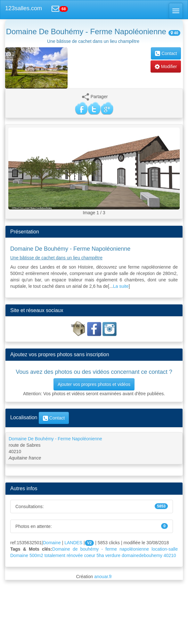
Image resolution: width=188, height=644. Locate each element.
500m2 (36, 555)
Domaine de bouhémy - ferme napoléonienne (101, 549)
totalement (55, 555)
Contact (166, 53)
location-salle (165, 549)
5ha (100, 555)
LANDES (73, 543)
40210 (170, 555)
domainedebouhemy (142, 555)
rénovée (75, 555)
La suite (121, 286)
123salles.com (24, 8)
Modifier (166, 67)
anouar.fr (103, 577)
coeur (90, 555)
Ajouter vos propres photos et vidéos (94, 384)
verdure (113, 555)
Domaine (52, 543)
